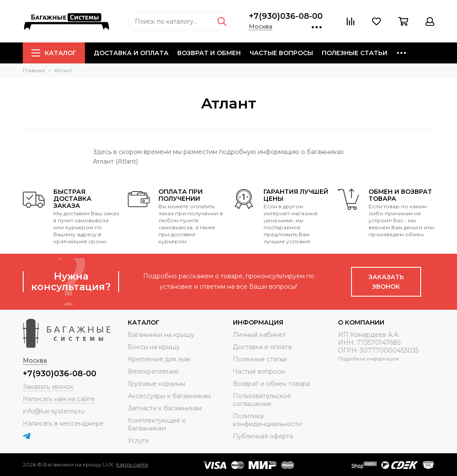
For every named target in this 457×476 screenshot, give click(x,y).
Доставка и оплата (131, 53)
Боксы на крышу (154, 347)
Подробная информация (368, 359)
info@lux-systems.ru (54, 411)
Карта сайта (132, 464)
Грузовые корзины (156, 384)
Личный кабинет (259, 335)
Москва (261, 26)
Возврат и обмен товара (271, 384)
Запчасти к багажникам (165, 408)
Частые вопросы (281, 53)
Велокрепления (153, 371)
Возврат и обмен (209, 53)
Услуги (138, 441)
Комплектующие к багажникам (157, 424)
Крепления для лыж (159, 359)
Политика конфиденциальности (267, 420)
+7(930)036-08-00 (286, 16)
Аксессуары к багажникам (169, 396)
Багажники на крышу (161, 335)
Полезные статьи (355, 53)
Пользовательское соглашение (262, 400)
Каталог (54, 53)
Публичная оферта (263, 436)
